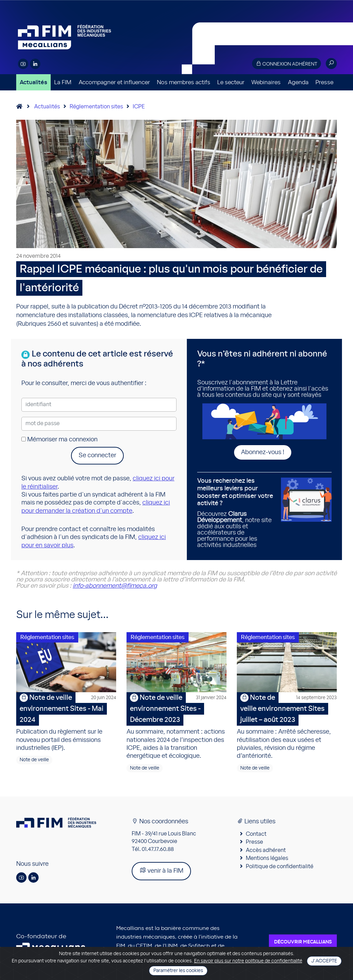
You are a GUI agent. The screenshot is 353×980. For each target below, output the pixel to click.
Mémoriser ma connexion (59, 440)
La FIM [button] (63, 82)
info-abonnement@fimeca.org (115, 586)
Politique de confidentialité (280, 866)
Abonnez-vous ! (263, 452)
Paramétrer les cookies (178, 971)
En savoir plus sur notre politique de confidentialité (248, 961)
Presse (324, 82)
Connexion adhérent (286, 64)
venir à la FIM (161, 870)
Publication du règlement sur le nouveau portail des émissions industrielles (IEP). (66, 722)
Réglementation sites (96, 107)
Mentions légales (267, 858)
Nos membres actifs (184, 82)
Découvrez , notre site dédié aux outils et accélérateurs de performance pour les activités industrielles (236, 513)
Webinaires (266, 82)
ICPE (139, 107)
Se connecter (97, 455)
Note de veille (34, 760)
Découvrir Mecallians (303, 942)
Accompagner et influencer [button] (114, 82)
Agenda (298, 82)
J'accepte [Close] (324, 961)
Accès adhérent (266, 850)
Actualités (33, 82)
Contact (256, 834)
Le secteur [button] (231, 82)
